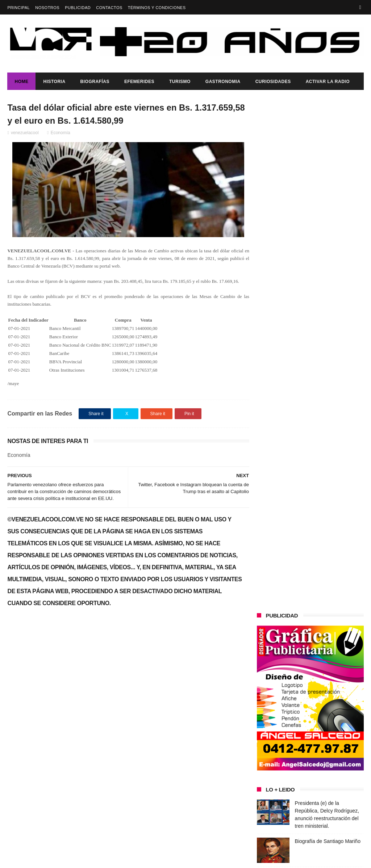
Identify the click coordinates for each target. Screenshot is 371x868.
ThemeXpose (136, 859)
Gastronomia (223, 82)
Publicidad (78, 8)
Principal (18, 8)
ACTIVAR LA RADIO (328, 82)
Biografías (95, 82)
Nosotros (47, 8)
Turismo (180, 82)
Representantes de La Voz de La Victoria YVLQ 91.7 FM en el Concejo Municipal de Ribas (329, 406)
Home (21, 82)
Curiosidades (273, 82)
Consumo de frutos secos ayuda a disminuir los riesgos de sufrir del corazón (328, 373)
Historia (54, 82)
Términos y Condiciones (157, 8)
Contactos (109, 8)
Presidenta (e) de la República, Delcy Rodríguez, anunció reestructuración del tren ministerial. (64, 733)
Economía (61, 133)
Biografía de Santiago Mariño (328, 332)
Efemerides (139, 82)
